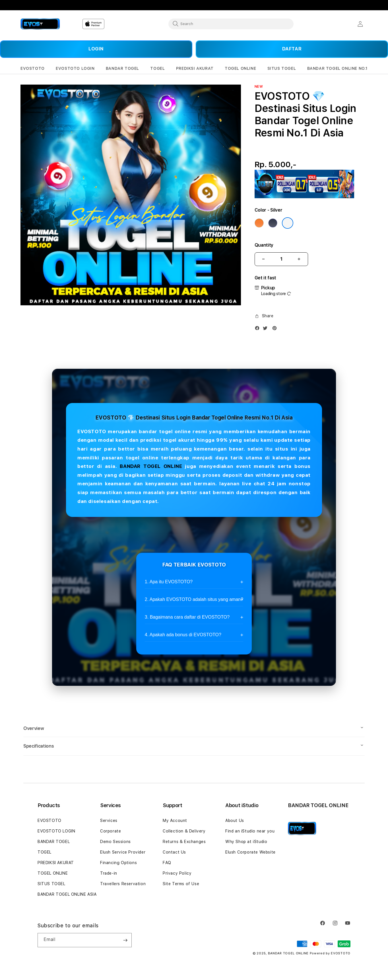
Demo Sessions (115, 842)
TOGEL (45, 852)
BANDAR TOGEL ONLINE (151, 466)
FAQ (167, 863)
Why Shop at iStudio (246, 842)
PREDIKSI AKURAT (56, 863)
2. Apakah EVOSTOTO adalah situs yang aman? (194, 599)
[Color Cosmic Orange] (259, 223)
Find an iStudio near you (250, 831)
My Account (175, 821)
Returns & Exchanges (184, 842)
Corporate (111, 831)
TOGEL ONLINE (53, 873)
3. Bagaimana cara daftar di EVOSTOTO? (187, 617)
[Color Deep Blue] (273, 223)
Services (109, 821)
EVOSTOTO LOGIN (56, 831)
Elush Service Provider (123, 852)
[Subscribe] (125, 940)
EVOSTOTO (49, 821)
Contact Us (174, 852)
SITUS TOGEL (51, 884)
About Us (235, 821)
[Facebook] (259, 329)
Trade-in (109, 873)
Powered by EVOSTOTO (330, 953)
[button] (33, 68)
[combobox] (231, 24)
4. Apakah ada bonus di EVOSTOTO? (183, 635)
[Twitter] (267, 329)
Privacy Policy (177, 873)
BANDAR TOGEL (54, 842)
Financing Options (118, 863)
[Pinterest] (276, 329)
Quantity (264, 245)
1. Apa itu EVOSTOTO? (169, 582)
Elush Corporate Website (250, 852)
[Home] (40, 24)
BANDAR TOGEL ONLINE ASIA (67, 894)
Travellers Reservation (123, 884)
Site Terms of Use (181, 884)
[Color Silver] (288, 223)
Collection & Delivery (184, 831)
